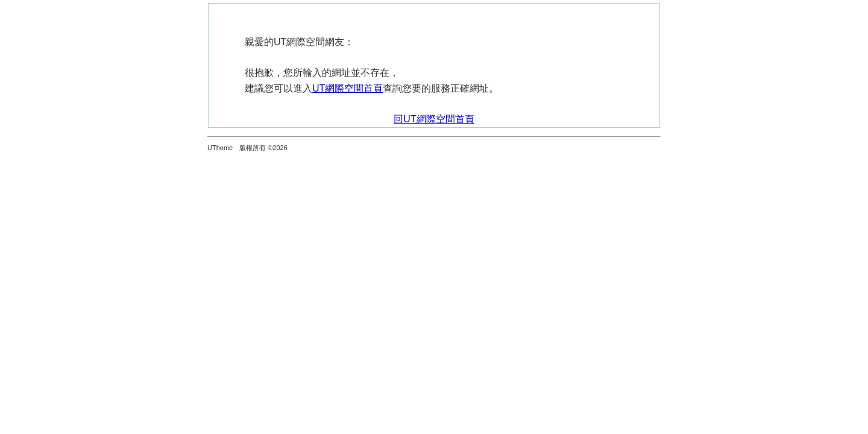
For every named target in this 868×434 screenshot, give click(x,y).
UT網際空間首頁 (348, 88)
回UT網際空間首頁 (434, 119)
